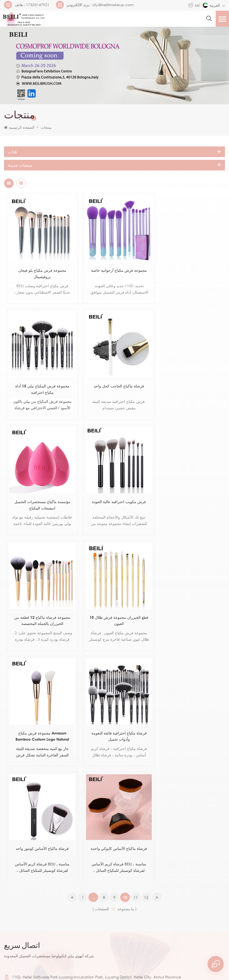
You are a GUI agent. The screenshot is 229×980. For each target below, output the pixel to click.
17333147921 (38, 5)
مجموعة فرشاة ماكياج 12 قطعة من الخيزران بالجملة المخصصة (41, 496)
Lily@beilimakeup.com (113, 5)
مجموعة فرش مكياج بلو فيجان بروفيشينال (41, 270)
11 (136, 654)
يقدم (17, 901)
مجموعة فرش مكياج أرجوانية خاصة (114, 267)
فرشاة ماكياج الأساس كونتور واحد (114, 605)
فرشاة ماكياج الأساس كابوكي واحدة (188, 605)
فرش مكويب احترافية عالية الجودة (188, 380)
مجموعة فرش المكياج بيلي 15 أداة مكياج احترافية (188, 270)
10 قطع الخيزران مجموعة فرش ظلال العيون (114, 496)
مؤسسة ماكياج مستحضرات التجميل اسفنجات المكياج (114, 383)
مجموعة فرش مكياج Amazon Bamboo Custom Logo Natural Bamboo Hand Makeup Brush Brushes (188, 496)
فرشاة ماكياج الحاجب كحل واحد (41, 380)
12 (147, 654)
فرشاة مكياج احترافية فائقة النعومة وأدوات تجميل (41, 608)
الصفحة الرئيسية (19, 127)
